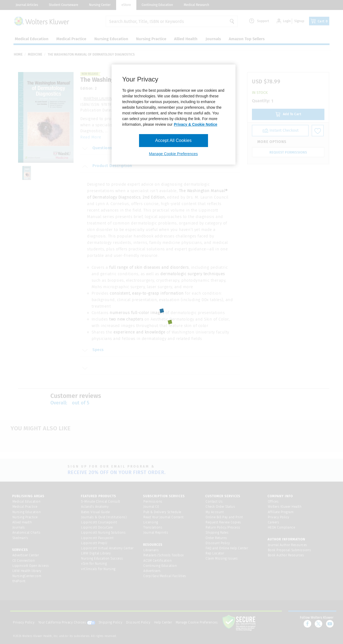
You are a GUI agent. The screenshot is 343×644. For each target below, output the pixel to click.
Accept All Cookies (173, 140)
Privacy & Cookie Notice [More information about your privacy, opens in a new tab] (195, 124)
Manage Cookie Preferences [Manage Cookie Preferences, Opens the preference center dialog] (173, 154)
